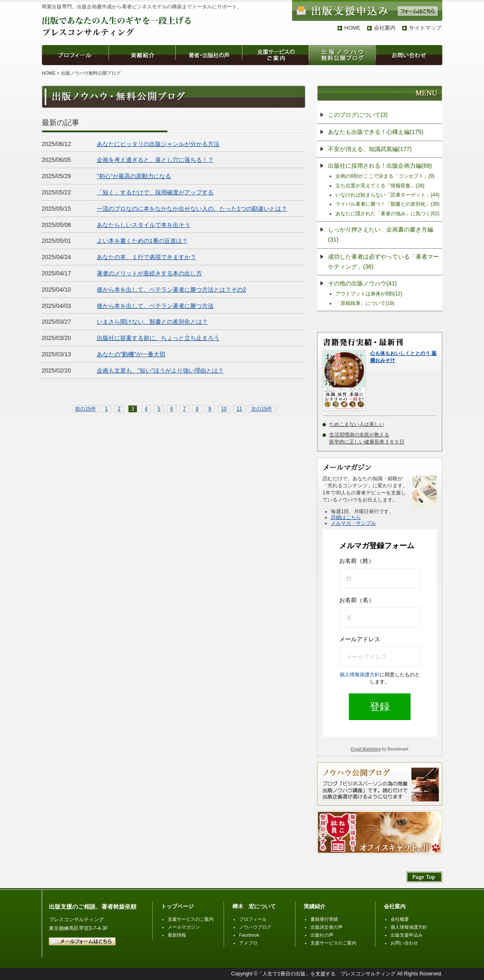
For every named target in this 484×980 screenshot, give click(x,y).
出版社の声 (322, 935)
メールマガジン (184, 927)
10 (224, 409)
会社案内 (385, 28)
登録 (380, 707)
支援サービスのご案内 (191, 919)
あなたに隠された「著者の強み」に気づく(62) (387, 214)
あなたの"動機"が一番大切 (131, 354)
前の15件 (85, 409)
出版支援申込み (407, 935)
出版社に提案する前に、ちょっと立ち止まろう (158, 338)
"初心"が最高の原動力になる (134, 176)
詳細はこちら (346, 517)
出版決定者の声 (326, 927)
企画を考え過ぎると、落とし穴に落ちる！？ (155, 160)
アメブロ (248, 943)
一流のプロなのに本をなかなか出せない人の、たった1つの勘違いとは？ (192, 209)
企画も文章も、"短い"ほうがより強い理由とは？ (160, 370)
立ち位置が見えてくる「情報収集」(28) (380, 186)
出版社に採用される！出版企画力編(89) (380, 166)
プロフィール (253, 919)
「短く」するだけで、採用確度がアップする (155, 192)
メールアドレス (360, 639)
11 (239, 409)
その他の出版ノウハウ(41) (362, 283)
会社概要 (400, 919)
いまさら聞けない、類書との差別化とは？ (152, 322)
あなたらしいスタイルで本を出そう (144, 225)
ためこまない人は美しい (357, 424)
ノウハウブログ (255, 927)
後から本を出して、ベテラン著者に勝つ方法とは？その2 (171, 290)
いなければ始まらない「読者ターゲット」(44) (387, 195)
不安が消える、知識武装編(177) (370, 149)
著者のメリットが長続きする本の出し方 (149, 273)
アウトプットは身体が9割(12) (369, 294)
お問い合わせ (404, 943)
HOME (352, 28)
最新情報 (177, 935)
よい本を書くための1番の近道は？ (142, 241)
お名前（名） (357, 600)
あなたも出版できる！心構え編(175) (376, 132)
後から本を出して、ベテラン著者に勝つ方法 (155, 306)
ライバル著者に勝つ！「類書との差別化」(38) (387, 204)
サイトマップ (425, 28)
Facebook (249, 935)
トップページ (177, 906)
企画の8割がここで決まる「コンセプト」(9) (385, 176)
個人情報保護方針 (360, 675)
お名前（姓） (357, 561)
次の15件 (261, 409)
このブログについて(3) (358, 115)
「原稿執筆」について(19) (365, 303)
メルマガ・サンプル (353, 523)
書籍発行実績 (324, 919)
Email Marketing (366, 749)
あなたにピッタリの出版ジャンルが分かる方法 (158, 144)
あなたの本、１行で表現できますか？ (146, 257)
